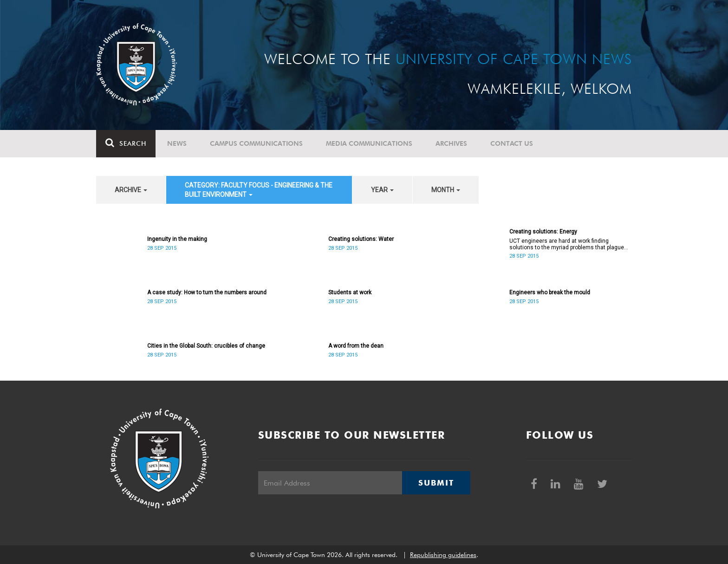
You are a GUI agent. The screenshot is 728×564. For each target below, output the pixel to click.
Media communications (369, 143)
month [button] (446, 190)
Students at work (350, 292)
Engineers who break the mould (550, 292)
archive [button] (131, 190)
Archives (451, 143)
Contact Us (512, 143)
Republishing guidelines (443, 555)
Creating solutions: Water (361, 239)
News (177, 143)
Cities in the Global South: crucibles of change (206, 346)
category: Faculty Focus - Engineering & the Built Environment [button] (259, 190)
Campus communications (256, 143)
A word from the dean (356, 346)
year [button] (382, 190)
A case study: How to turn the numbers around (207, 292)
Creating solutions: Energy (543, 232)
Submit (436, 483)
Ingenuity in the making (177, 239)
